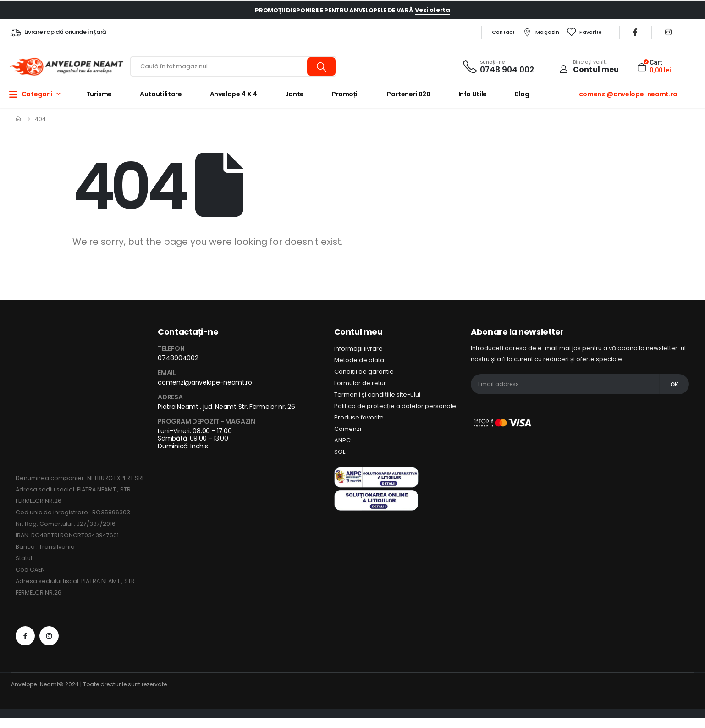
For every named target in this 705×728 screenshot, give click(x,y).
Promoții (345, 94)
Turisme (99, 94)
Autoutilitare (161, 94)
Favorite (584, 32)
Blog (522, 94)
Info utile (473, 94)
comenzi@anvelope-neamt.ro (628, 94)
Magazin (541, 32)
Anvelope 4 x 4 (234, 94)
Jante (295, 94)
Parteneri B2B (408, 94)
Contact (504, 32)
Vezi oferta (432, 10)
